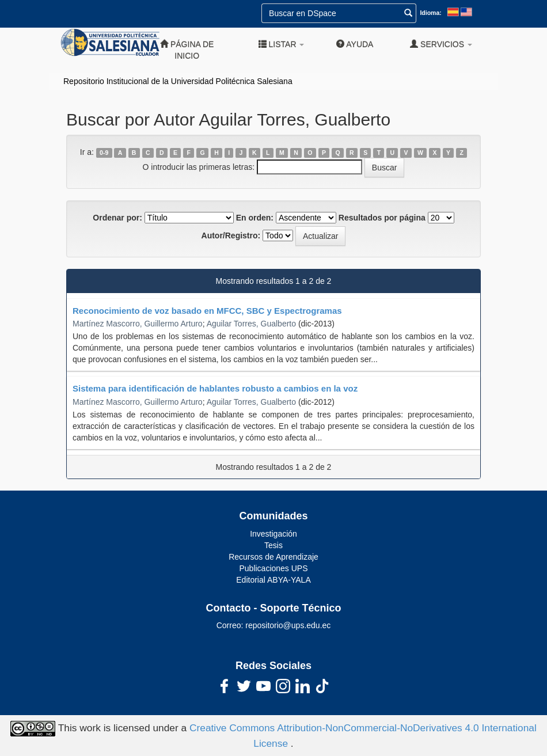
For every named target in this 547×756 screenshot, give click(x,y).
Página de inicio (187, 50)
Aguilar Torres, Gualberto (251, 324)
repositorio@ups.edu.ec (288, 625)
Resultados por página (382, 218)
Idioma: (430, 13)
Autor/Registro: (231, 235)
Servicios (441, 44)
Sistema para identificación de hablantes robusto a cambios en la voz (215, 388)
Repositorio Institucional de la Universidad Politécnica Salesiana (178, 81)
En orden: (255, 218)
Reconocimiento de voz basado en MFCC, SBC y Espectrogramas (207, 311)
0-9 (104, 153)
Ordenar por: (117, 218)
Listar (282, 44)
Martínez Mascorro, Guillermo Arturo (138, 324)
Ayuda (355, 44)
